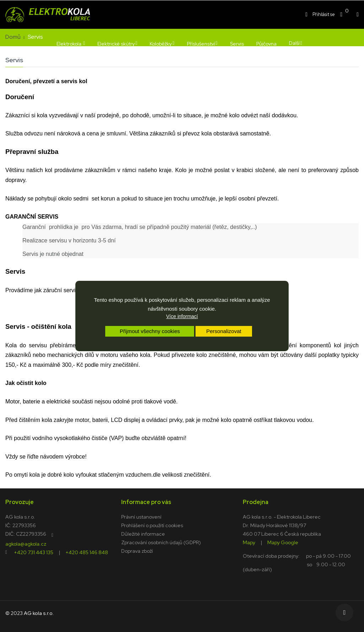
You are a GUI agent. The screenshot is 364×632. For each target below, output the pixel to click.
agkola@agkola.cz (26, 543)
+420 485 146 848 (87, 552)
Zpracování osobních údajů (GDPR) (161, 542)
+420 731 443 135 (34, 552)
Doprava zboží (137, 551)
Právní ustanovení (141, 517)
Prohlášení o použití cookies (152, 525)
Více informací (182, 316)
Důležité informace (143, 534)
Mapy (249, 542)
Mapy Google (283, 542)
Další (294, 43)
